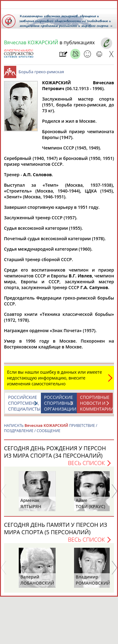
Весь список (86, 466)
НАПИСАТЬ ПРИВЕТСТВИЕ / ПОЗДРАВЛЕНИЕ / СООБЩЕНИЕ (51, 431)
